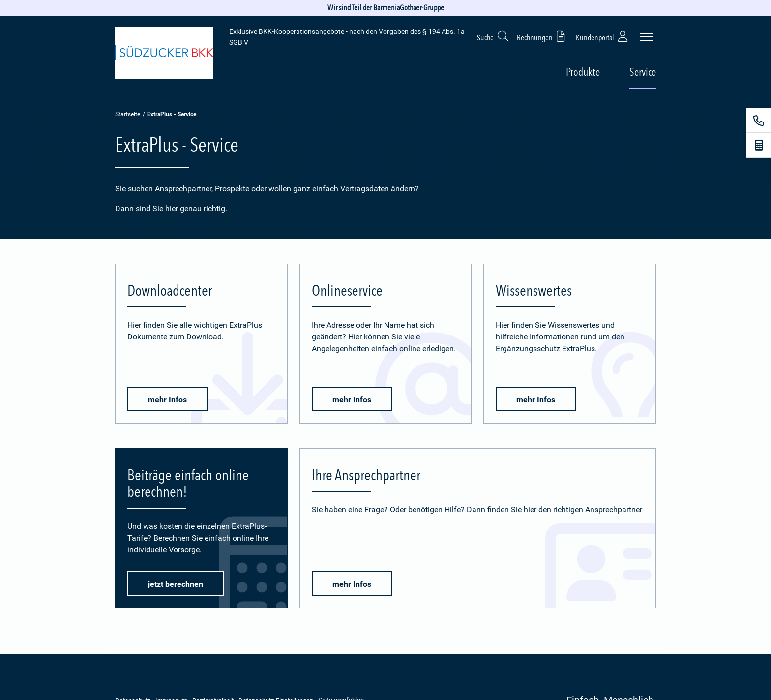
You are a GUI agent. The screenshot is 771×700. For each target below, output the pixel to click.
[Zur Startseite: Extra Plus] (164, 55)
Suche (493, 36)
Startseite (128, 114)
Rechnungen (543, 36)
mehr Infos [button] (167, 400)
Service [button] (643, 72)
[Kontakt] (759, 121)
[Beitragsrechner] (759, 145)
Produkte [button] (583, 72)
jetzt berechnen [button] (176, 584)
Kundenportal (603, 36)
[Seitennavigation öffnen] (647, 37)
